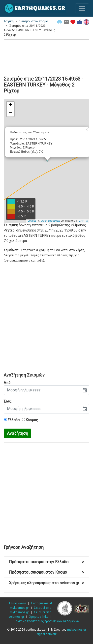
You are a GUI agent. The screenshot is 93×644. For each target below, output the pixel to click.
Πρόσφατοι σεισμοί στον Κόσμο (46, 572)
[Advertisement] (46, 57)
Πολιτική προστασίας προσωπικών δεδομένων (46, 621)
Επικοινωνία (18, 603)
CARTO (83, 221)
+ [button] (11, 105)
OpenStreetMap (50, 221)
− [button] (10, 113)
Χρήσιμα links (39, 617)
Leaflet (32, 221)
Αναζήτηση (17, 433)
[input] (42, 390)
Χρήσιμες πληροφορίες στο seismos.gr (46, 583)
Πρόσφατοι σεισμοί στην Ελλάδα (46, 562)
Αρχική (9, 21)
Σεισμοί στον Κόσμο (34, 21)
